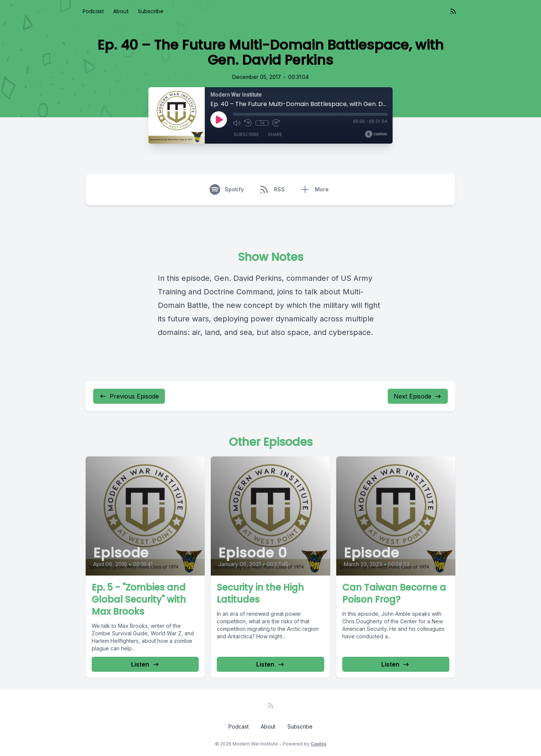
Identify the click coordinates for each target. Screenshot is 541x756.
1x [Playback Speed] (262, 123)
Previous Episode (129, 396)
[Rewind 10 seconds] (248, 123)
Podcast (93, 11)
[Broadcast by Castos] (376, 134)
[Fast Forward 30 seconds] (275, 123)
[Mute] (237, 123)
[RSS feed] (453, 11)
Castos (319, 744)
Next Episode (418, 396)
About (121, 11)
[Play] (219, 120)
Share (275, 135)
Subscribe (151, 11)
